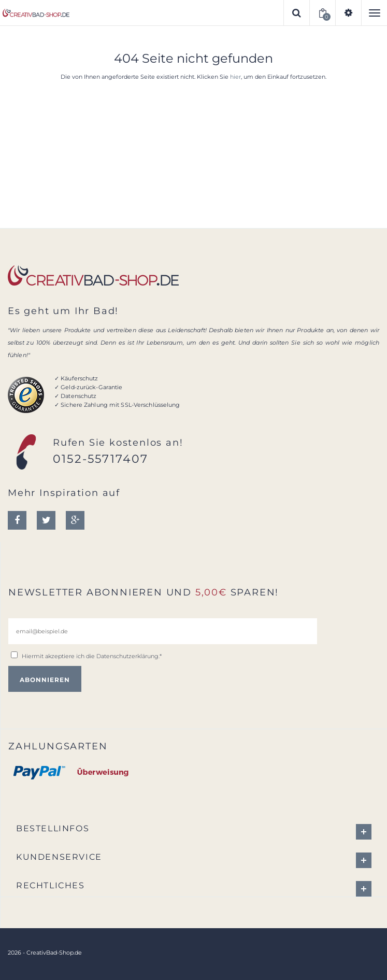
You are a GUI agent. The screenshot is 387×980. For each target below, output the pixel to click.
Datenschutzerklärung (127, 656)
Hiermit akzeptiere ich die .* (92, 656)
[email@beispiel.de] (163, 631)
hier (235, 77)
